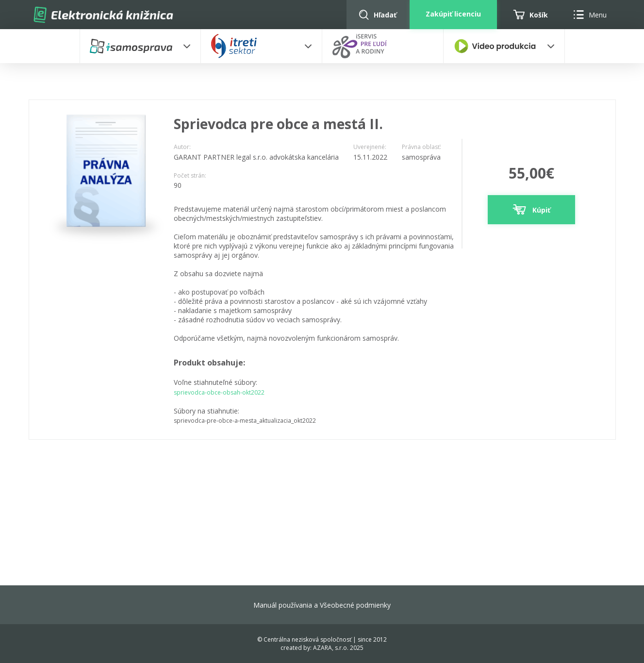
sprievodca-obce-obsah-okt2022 (219, 392)
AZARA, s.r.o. (331, 648)
